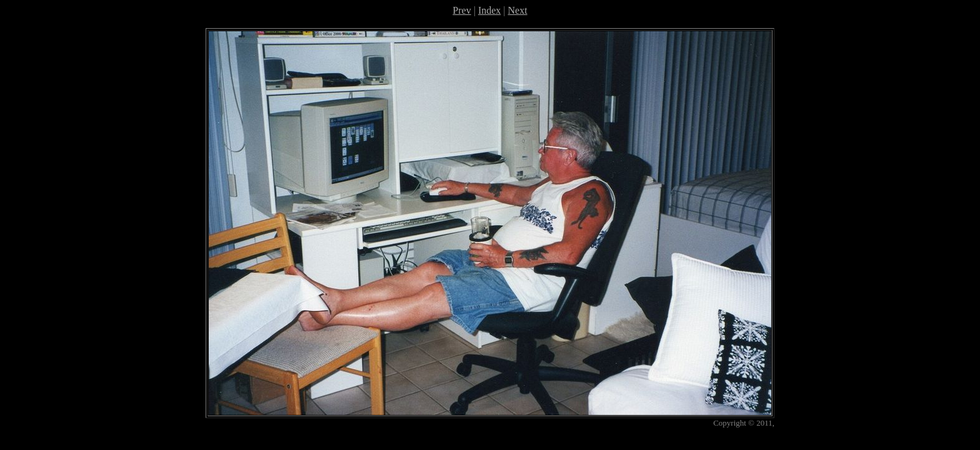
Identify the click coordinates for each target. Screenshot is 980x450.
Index (489, 10)
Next (518, 10)
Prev (462, 10)
